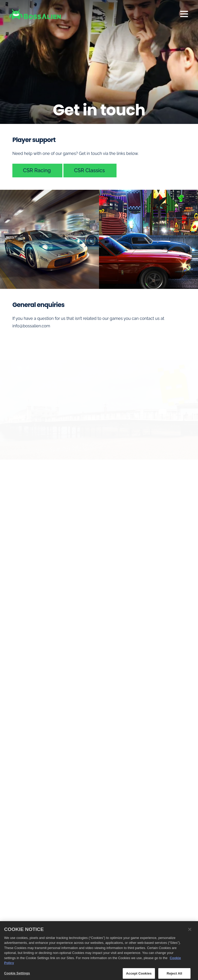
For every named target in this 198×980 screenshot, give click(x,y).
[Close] (190, 931)
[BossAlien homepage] (35, 14)
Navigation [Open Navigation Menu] (184, 14)
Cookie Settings (17, 975)
